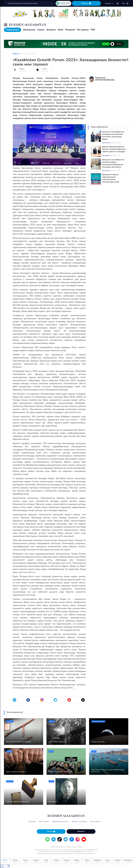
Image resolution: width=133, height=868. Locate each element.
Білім (61, 30)
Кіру (125, 3)
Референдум (13, 30)
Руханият (70, 30)
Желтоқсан (128, 861)
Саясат (41, 30)
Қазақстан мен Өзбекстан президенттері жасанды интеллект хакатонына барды (113, 135)
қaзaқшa (109, 3)
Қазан (108, 861)
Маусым (67, 861)
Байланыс (81, 831)
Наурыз (36, 861)
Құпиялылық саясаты (60, 821)
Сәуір (46, 861)
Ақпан (26, 861)
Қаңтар (15, 861)
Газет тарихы (44, 821)
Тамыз (87, 861)
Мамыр (56, 861)
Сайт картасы (95, 821)
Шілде (77, 861)
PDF (93, 30)
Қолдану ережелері (79, 821)
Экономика (29, 30)
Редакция (32, 821)
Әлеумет (51, 30)
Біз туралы (83, 30)
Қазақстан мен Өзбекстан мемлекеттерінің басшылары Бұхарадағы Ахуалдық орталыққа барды (113, 165)
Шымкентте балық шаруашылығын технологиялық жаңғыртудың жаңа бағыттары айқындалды (113, 179)
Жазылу (86, 3)
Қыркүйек (97, 861)
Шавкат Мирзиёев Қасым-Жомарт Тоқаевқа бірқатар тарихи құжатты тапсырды (114, 149)
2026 (5, 861)
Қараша (118, 861)
